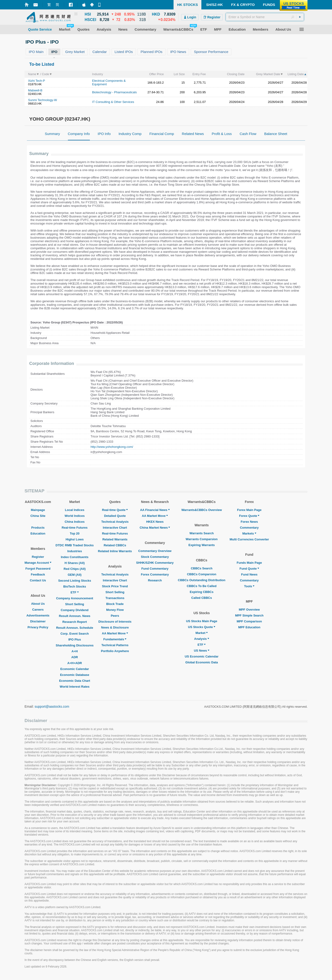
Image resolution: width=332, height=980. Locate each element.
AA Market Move (115, 633)
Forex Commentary (155, 574)
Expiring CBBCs (202, 592)
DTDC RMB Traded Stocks (75, 545)
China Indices (75, 522)
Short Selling (75, 604)
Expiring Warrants (201, 545)
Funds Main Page (249, 563)
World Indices (75, 516)
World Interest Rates (75, 687)
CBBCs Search (202, 568)
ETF (75, 592)
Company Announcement (75, 598)
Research (155, 580)
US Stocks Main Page (202, 621)
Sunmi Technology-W (43, 100)
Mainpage (38, 510)
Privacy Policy (38, 627)
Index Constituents (75, 557)
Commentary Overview (155, 551)
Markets (249, 533)
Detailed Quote (115, 516)
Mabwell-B (35, 90)
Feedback (38, 574)
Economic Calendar (75, 669)
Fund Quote (249, 569)
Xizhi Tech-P (37, 81)
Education (38, 533)
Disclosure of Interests (115, 622)
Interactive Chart (115, 528)
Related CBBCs (115, 545)
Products (38, 528)
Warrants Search (202, 533)
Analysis (201, 639)
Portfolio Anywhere (115, 651)
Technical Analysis (115, 522)
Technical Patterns (115, 645)
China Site (38, 516)
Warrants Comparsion (201, 539)
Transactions (115, 598)
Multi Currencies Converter (249, 539)
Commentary (249, 528)
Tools (249, 586)
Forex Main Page (249, 510)
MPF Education (249, 627)
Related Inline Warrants (115, 551)
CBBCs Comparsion (202, 574)
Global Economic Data (202, 662)
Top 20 (75, 533)
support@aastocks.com (52, 706)
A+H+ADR (75, 663)
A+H (75, 651)
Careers (38, 610)
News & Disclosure (115, 627)
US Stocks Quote (201, 627)
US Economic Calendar (201, 656)
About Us (38, 604)
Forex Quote (249, 516)
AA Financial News (155, 510)
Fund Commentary (155, 569)
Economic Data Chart (75, 681)
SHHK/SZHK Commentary (155, 563)
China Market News (155, 528)
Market (202, 633)
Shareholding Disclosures (75, 645)
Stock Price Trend (115, 586)
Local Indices (75, 510)
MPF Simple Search (249, 615)
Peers (115, 616)
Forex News (249, 522)
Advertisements (38, 615)
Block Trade (115, 604)
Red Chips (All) (75, 569)
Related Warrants (115, 539)
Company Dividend (75, 610)
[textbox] (265, 17)
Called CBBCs (201, 598)
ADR (75, 657)
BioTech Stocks (75, 586)
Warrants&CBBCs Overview (201, 510)
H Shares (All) (75, 563)
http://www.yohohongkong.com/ (112, 447)
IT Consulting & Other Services (113, 102)
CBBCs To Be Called (202, 586)
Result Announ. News (75, 616)
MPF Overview (249, 610)
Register (38, 557)
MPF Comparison (249, 621)
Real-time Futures (75, 528)
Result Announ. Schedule (75, 628)
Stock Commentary (155, 557)
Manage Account (38, 563)
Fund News (249, 574)
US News (202, 651)
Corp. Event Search (75, 634)
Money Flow (115, 610)
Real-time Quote (115, 510)
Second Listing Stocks (75, 581)
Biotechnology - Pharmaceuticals (114, 92)
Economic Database (75, 675)
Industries (75, 551)
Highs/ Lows (75, 539)
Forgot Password (38, 569)
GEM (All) (75, 575)
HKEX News (155, 522)
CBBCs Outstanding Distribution (202, 580)
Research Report (75, 622)
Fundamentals (115, 639)
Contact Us (38, 580)
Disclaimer (38, 621)
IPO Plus (75, 639)
